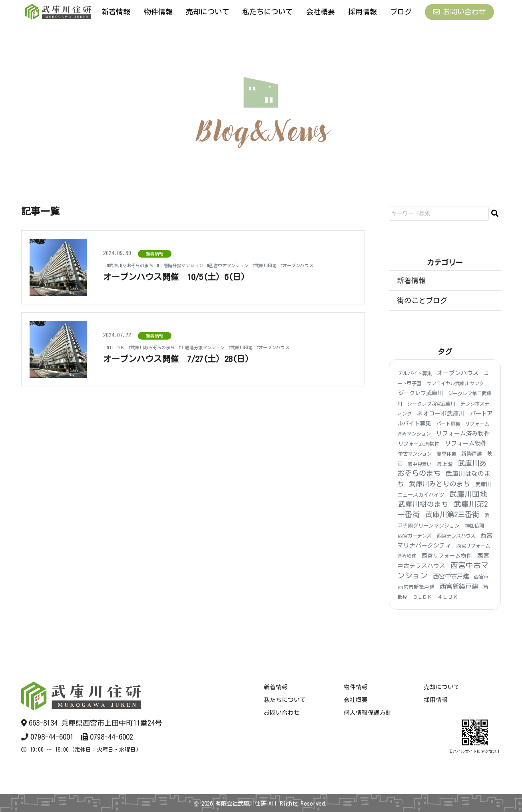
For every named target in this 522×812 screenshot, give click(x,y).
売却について (207, 12)
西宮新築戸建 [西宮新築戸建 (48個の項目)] (459, 586)
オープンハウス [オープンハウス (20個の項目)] (458, 373)
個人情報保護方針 (368, 713)
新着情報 (116, 12)
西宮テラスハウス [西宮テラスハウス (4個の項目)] (456, 536)
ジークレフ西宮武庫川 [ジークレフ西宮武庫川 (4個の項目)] (431, 404)
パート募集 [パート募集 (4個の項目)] (448, 424)
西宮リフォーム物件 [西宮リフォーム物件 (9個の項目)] (447, 556)
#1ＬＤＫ (118, 347)
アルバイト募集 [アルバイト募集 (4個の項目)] (415, 373)
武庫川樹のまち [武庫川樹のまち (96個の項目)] (423, 504)
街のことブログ (422, 300)
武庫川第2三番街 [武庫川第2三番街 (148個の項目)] (452, 514)
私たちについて (267, 12)
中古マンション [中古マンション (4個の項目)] (415, 454)
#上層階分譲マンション (199, 261)
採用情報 (363, 12)
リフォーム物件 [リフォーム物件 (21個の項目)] (466, 443)
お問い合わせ (459, 12)
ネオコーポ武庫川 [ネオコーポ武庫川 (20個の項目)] (441, 413)
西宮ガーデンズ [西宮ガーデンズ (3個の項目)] (415, 536)
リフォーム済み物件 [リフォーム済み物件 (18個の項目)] (463, 433)
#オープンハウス (128, 269)
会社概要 (321, 12)
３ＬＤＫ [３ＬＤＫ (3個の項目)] (422, 597)
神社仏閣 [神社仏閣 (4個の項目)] (474, 526)
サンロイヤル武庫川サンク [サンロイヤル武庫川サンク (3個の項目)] (455, 383)
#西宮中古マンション (259, 261)
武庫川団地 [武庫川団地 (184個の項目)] (468, 494)
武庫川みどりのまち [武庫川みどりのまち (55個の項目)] (439, 484)
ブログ (401, 12)
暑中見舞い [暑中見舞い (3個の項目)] (420, 464)
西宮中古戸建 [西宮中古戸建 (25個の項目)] (451, 576)
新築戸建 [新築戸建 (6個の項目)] (472, 454)
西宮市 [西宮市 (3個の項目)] (481, 576)
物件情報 (158, 12)
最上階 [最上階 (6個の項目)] (445, 464)
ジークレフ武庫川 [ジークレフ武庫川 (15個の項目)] (420, 393)
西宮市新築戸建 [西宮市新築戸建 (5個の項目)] (416, 587)
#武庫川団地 (305, 261)
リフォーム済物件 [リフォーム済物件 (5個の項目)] (419, 444)
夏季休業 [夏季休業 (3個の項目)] (446, 454)
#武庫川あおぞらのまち (136, 261)
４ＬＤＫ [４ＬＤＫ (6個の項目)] (448, 597)
